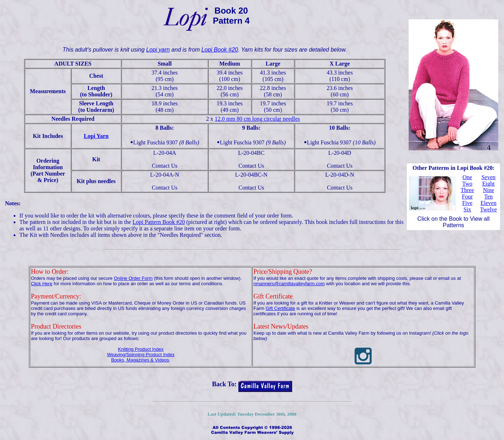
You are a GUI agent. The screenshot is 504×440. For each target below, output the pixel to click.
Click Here (42, 284)
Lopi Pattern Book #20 (159, 222)
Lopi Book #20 (220, 50)
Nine (488, 190)
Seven (488, 177)
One (467, 177)
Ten (489, 197)
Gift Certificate (280, 308)
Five (467, 203)
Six (467, 209)
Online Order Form (133, 278)
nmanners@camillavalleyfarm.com (289, 284)
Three (467, 190)
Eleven (488, 203)
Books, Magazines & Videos (140, 360)
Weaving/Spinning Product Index (141, 355)
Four (467, 197)
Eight (488, 184)
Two (467, 184)
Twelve (488, 209)
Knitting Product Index (141, 349)
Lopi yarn (158, 50)
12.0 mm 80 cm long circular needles (257, 119)
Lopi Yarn (96, 136)
